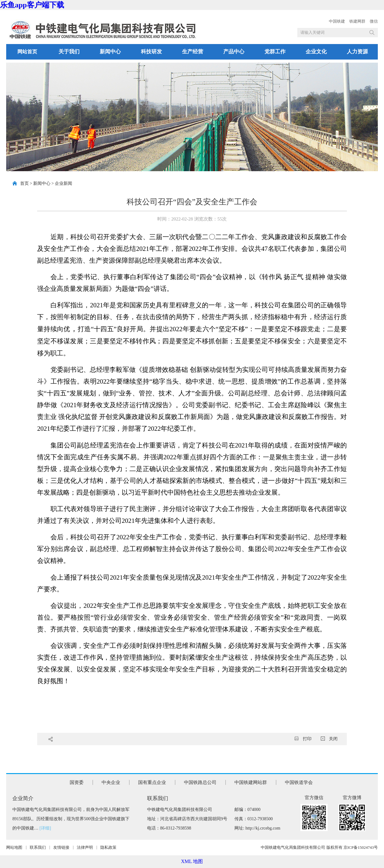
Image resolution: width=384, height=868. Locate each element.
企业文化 (316, 52)
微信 (374, 21)
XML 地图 (192, 861)
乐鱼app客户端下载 (32, 5)
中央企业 (111, 782)
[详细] (45, 828)
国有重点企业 (152, 782)
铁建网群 (357, 21)
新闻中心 (110, 52)
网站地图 (14, 847)
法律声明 (85, 847)
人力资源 (357, 52)
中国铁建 (337, 21)
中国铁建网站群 (251, 782)
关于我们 (69, 52)
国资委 (77, 782)
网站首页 (27, 52)
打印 (303, 739)
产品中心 (234, 52)
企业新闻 (63, 183)
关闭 (329, 739)
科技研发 (151, 52)
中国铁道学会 (299, 782)
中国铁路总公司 (200, 782)
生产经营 (193, 52)
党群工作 (275, 52)
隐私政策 (108, 847)
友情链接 (61, 847)
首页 (24, 183)
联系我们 (38, 847)
